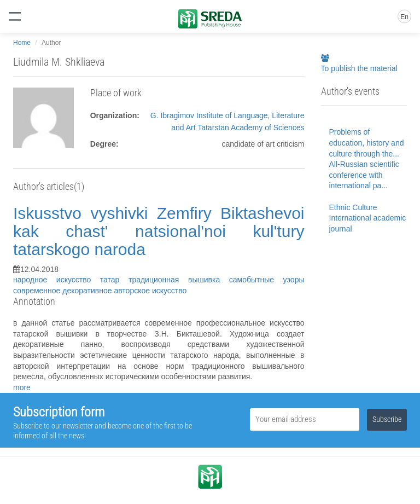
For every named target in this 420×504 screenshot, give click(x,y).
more (22, 387)
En (404, 17)
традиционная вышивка (179, 280)
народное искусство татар (71, 280)
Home (22, 43)
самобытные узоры (267, 280)
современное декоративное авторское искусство (100, 291)
